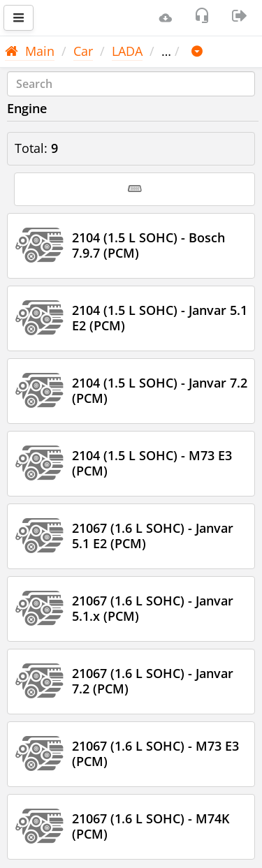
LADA (127, 51)
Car (83, 51)
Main (30, 51)
